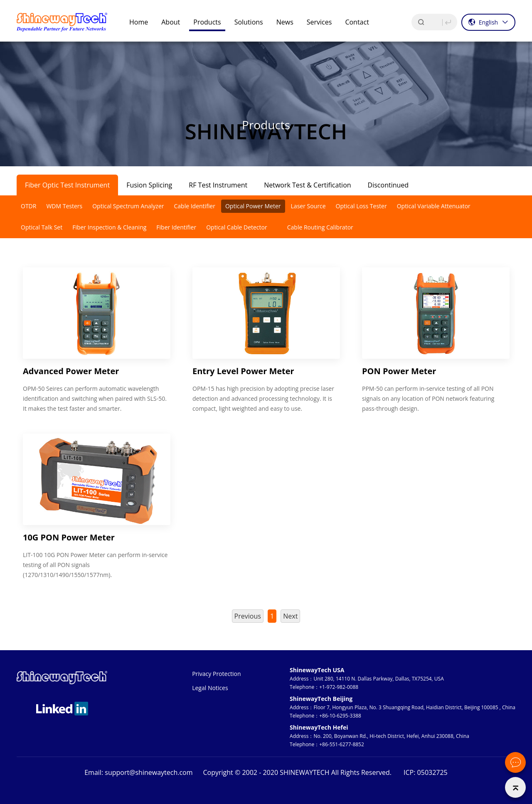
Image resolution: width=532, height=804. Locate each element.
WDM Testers (64, 206)
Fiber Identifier (176, 227)
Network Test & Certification (307, 185)
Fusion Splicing (149, 185)
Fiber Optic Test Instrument (67, 185)
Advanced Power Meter (71, 371)
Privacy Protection (216, 674)
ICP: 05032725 (426, 772)
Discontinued (388, 185)
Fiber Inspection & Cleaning (109, 227)
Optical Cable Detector (237, 227)
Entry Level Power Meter (243, 371)
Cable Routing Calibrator (320, 227)
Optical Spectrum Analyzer (128, 206)
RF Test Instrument (218, 185)
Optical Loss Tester (361, 206)
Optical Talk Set (42, 227)
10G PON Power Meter (69, 537)
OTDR (28, 206)
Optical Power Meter (253, 206)
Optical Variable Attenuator (434, 206)
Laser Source (308, 206)
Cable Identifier (194, 206)
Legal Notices (210, 688)
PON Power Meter (399, 371)
